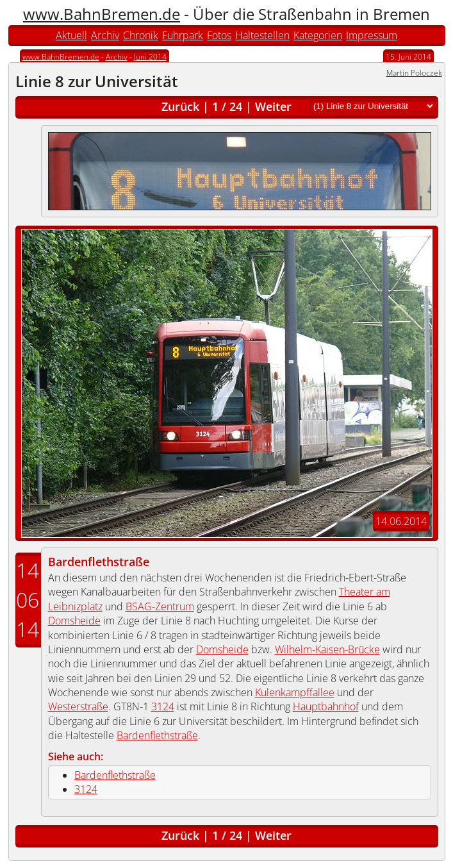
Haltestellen (262, 35)
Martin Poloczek (414, 73)
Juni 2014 (150, 57)
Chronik (141, 35)
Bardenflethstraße (99, 562)
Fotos (219, 35)
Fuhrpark (183, 35)
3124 (163, 706)
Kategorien (318, 35)
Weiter (273, 106)
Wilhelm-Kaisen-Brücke (327, 649)
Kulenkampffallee (295, 692)
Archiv (105, 35)
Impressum (372, 35)
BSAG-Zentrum (160, 606)
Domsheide (74, 621)
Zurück (180, 106)
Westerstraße (78, 706)
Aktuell (71, 35)
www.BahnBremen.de (102, 14)
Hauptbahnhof (326, 706)
